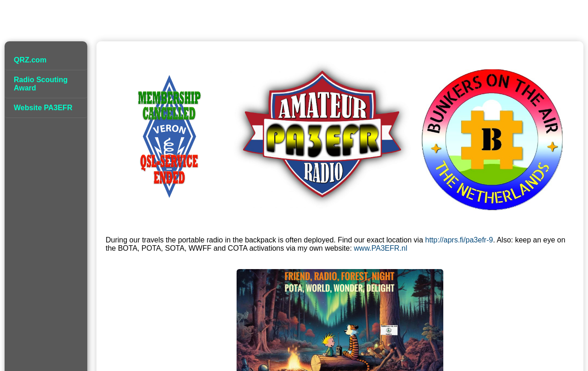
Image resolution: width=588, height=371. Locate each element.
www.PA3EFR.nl (380, 248)
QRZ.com (30, 60)
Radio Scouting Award (41, 84)
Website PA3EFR (43, 108)
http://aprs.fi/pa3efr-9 (459, 240)
